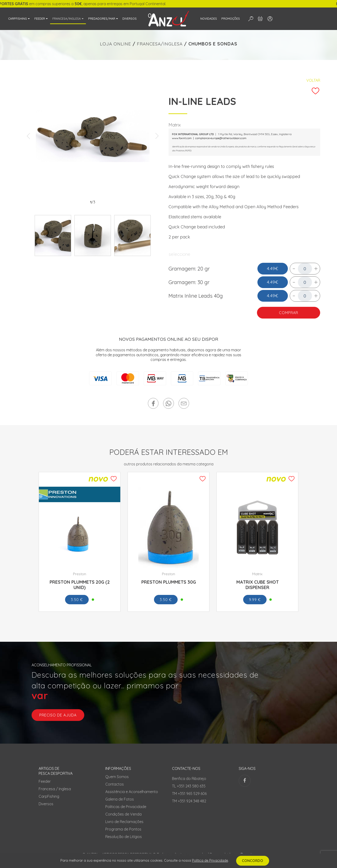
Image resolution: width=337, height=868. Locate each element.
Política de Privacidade (210, 861)
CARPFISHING (18, 19)
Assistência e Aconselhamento (132, 792)
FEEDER (40, 19)
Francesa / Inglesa (55, 789)
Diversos (46, 804)
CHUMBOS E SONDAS (213, 44)
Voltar (313, 80)
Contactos (115, 784)
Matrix (175, 125)
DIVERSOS (130, 19)
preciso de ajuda (58, 715)
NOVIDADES (209, 19)
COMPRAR (289, 313)
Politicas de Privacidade (126, 807)
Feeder (45, 781)
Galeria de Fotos (120, 799)
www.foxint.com (182, 138)
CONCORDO (253, 861)
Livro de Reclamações (124, 822)
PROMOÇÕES (231, 19)
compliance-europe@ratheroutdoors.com (221, 138)
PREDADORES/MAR (102, 19)
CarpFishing (49, 796)
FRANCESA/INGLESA (67, 19)
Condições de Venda (123, 814)
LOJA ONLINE (115, 44)
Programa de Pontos (123, 829)
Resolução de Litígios (124, 837)
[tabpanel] (93, 136)
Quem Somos (117, 777)
